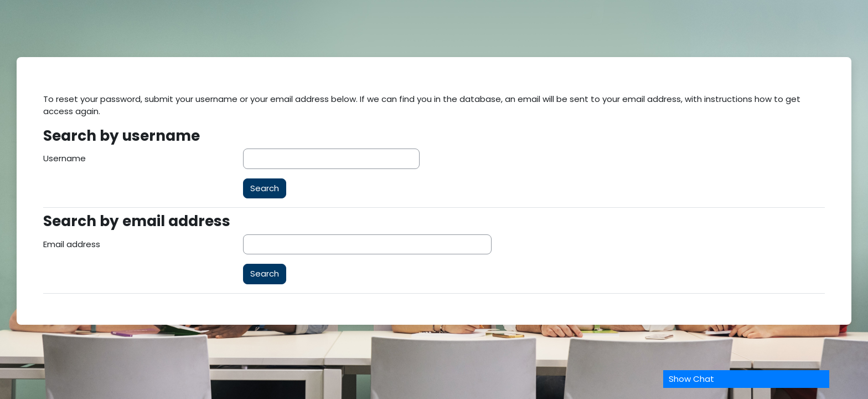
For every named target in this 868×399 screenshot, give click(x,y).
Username (64, 158)
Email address (72, 244)
